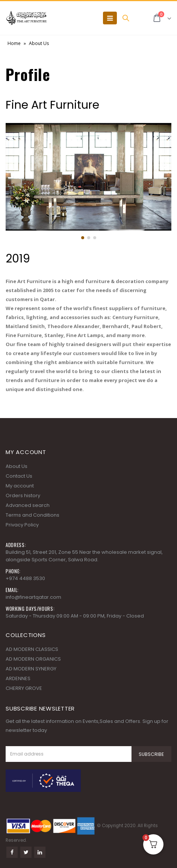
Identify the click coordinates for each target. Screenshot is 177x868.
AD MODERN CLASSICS (32, 649)
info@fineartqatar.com (33, 597)
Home (14, 43)
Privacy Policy (22, 525)
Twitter (26, 852)
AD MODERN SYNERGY (31, 669)
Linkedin (40, 852)
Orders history (23, 495)
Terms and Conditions (33, 515)
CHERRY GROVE (24, 688)
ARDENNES (18, 678)
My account (20, 486)
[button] (83, 238)
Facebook (12, 852)
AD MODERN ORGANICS (33, 659)
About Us (17, 466)
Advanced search (28, 505)
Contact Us (19, 476)
